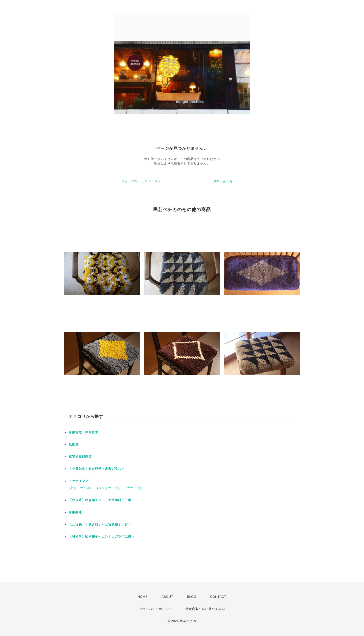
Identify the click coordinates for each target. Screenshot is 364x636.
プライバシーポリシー (155, 609)
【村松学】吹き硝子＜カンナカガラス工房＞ (102, 537)
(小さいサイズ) (80, 488)
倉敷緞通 (75, 512)
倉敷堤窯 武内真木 (84, 432)
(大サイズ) (133, 488)
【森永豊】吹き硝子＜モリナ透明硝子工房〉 (102, 500)
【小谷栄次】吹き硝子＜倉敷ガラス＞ (97, 469)
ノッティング (79, 481)
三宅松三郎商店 (80, 457)
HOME (143, 597)
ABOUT (167, 597)
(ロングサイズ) (108, 488)
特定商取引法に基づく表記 (205, 609)
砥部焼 (74, 444)
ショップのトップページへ (141, 181)
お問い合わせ (223, 181)
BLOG (192, 597)
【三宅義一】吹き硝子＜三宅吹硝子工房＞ (100, 524)
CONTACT (218, 597)
